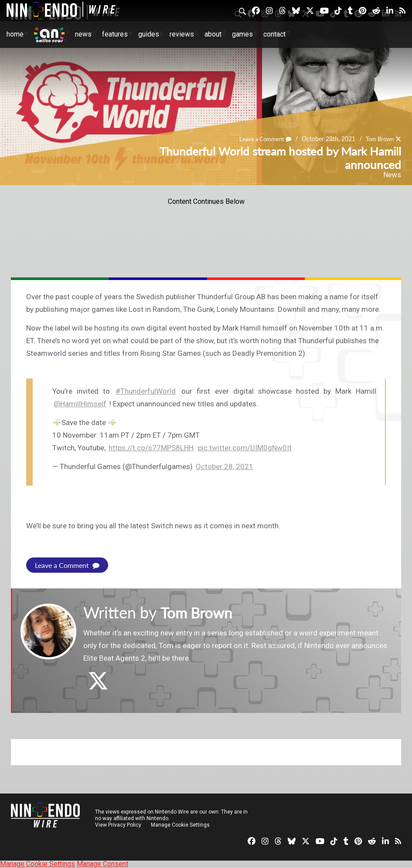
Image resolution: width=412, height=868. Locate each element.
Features (115, 34)
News (83, 34)
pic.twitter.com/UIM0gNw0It (245, 448)
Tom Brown (378, 139)
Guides (149, 34)
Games (242, 34)
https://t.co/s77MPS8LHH (151, 448)
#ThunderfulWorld (146, 391)
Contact (274, 34)
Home (15, 34)
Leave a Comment (260, 139)
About (213, 34)
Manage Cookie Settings (181, 825)
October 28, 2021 (225, 466)
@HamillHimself (80, 404)
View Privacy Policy (118, 825)
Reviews (182, 34)
